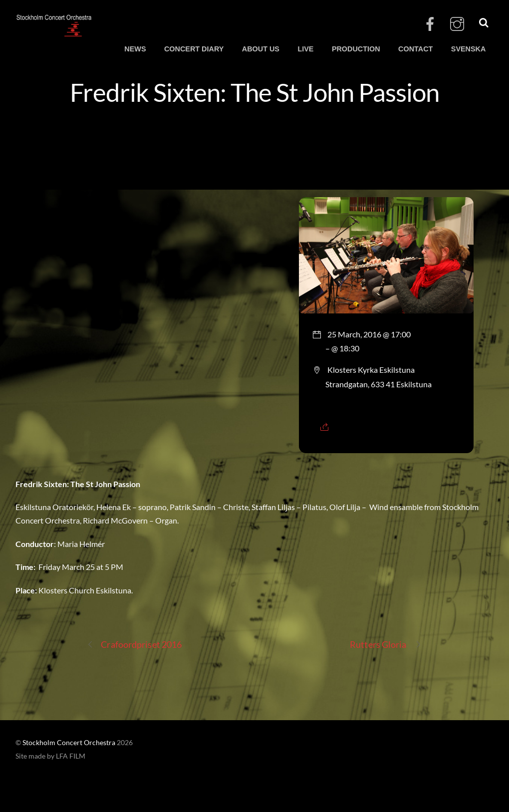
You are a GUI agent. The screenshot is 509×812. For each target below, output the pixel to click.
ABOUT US (261, 49)
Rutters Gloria (385, 645)
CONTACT (415, 49)
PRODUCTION (356, 49)
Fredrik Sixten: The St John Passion (254, 92)
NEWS (135, 49)
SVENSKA (469, 49)
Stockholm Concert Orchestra (69, 743)
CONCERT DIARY (194, 49)
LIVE (305, 49)
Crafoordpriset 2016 (134, 645)
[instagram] (457, 24)
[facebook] (430, 24)
